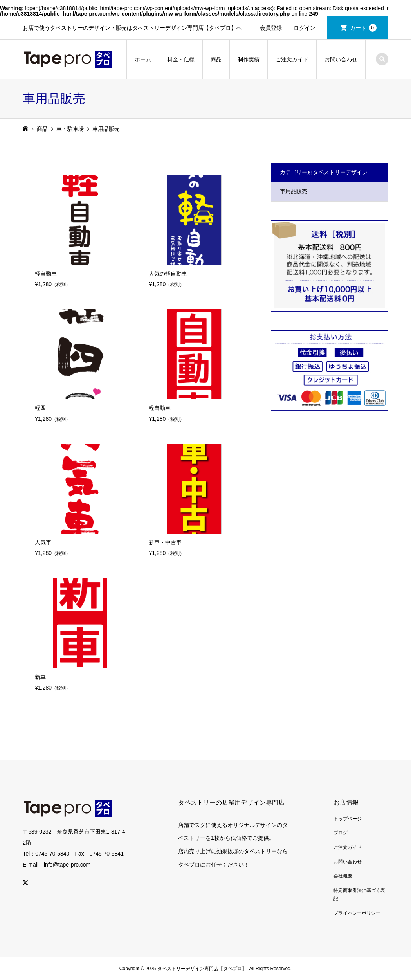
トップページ (348, 819)
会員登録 (271, 28)
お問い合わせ (341, 59)
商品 (216, 59)
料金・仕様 (181, 59)
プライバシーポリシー (357, 913)
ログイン (305, 28)
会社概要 (343, 876)
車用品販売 (294, 191)
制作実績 (249, 59)
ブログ (341, 833)
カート (363, 28)
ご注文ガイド (292, 59)
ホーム (143, 59)
